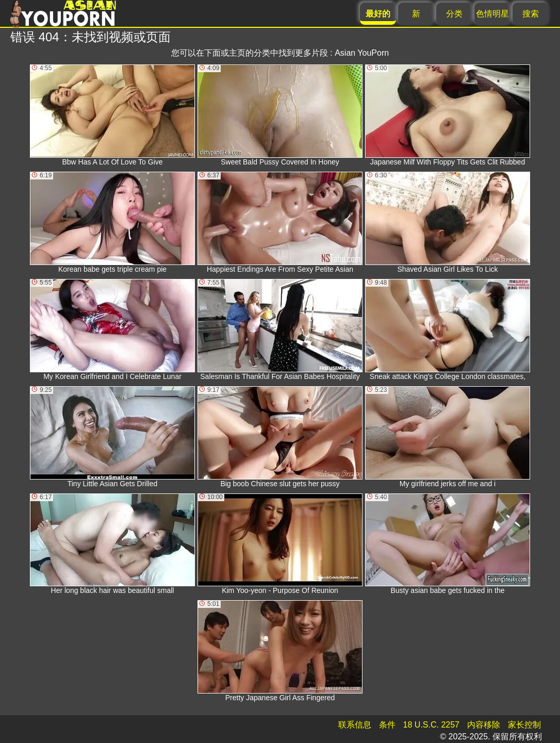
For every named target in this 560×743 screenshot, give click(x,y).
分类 (454, 14)
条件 (387, 725)
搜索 (531, 14)
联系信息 (355, 725)
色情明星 (492, 14)
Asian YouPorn (362, 53)
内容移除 (484, 725)
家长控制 (524, 725)
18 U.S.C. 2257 (431, 725)
